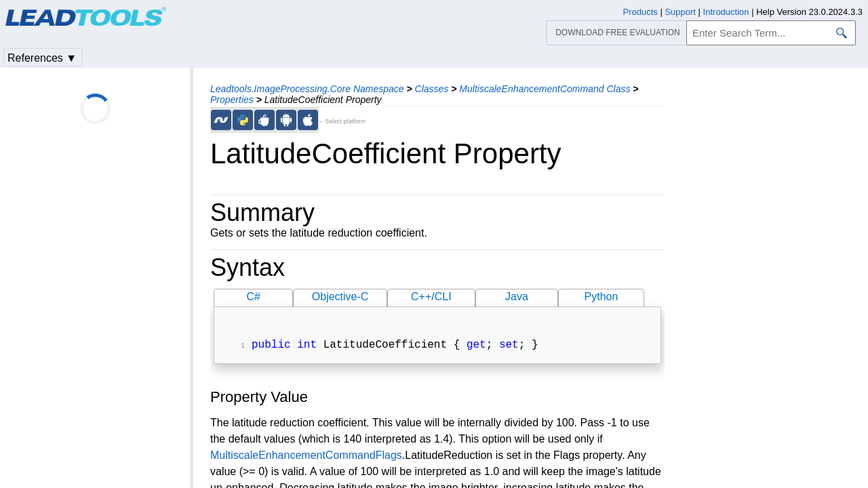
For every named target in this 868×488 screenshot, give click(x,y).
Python (601, 297)
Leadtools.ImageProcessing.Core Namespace (307, 89)
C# (254, 297)
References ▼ (42, 58)
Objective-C (340, 297)
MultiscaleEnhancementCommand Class (545, 89)
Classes (432, 89)
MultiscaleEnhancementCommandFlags (306, 456)
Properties (232, 100)
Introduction (726, 12)
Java (517, 297)
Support (680, 12)
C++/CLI (431, 297)
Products (640, 12)
